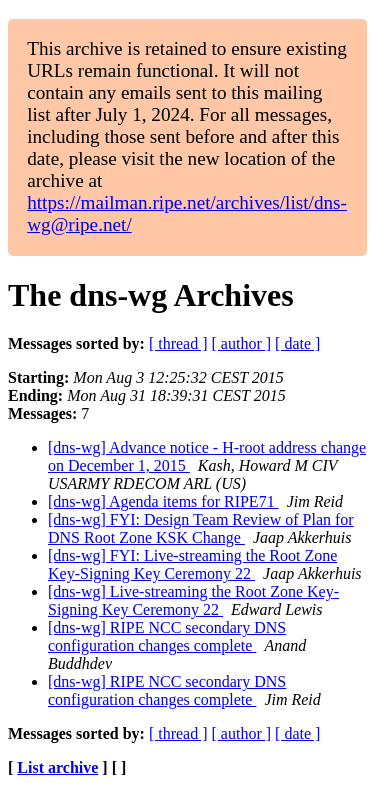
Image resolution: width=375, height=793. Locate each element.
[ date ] (297, 343)
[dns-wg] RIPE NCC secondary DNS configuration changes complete (167, 636)
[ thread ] (178, 343)
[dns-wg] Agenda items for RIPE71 (163, 501)
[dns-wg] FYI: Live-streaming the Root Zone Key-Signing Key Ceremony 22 (192, 564)
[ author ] (242, 343)
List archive (57, 767)
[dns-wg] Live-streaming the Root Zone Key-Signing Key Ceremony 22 (193, 600)
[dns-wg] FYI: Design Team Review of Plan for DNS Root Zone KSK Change (201, 528)
